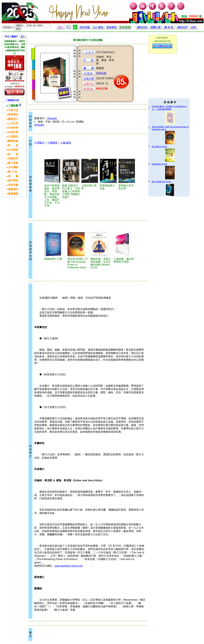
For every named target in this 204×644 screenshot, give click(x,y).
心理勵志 (39, 143)
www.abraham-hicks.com (69, 566)
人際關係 (52, 143)
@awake (52, 118)
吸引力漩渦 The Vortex (161, 182)
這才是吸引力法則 (159, 147)
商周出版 (101, 73)
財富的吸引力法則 (159, 164)
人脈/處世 (66, 143)
